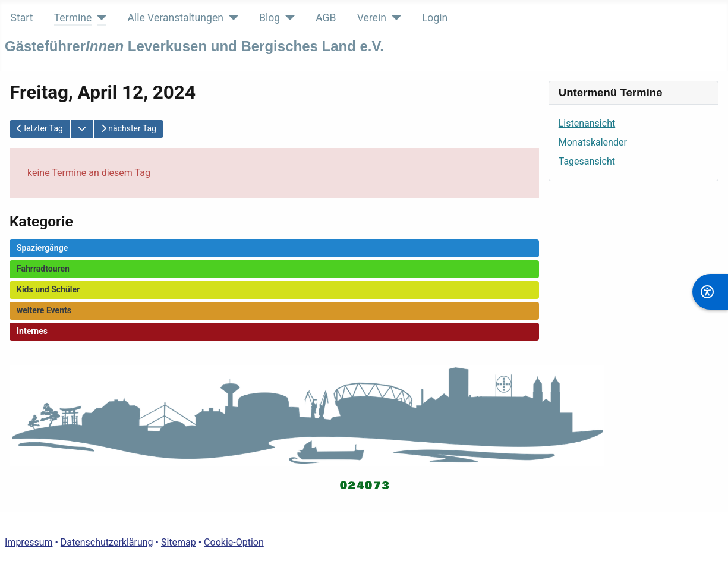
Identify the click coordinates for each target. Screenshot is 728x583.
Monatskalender (593, 142)
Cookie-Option (234, 542)
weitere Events (44, 310)
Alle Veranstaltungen (175, 18)
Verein (372, 18)
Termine (73, 18)
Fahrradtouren (43, 269)
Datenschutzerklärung (107, 542)
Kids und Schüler (48, 289)
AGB (326, 18)
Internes (32, 331)
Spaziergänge (42, 248)
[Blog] (287, 18)
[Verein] (394, 18)
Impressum (29, 542)
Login (435, 18)
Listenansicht (587, 123)
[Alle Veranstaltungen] (231, 18)
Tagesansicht (587, 161)
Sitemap (179, 542)
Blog (270, 18)
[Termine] (99, 18)
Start (22, 18)
